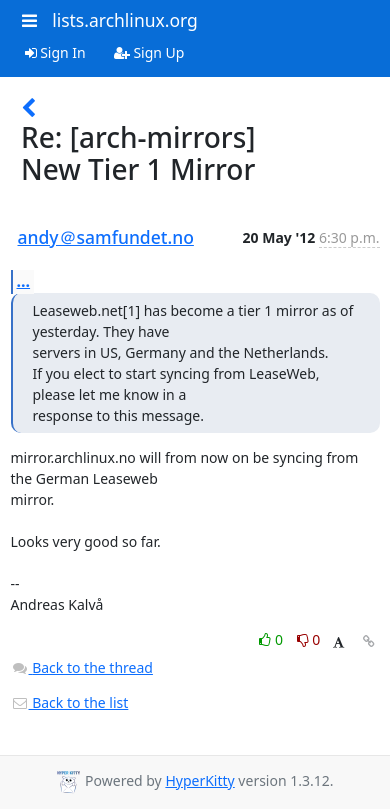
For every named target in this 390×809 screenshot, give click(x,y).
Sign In (55, 52)
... (24, 281)
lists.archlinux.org (125, 20)
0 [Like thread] (272, 639)
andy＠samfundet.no (106, 237)
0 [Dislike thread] (309, 639)
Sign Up (149, 52)
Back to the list (70, 702)
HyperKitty (199, 780)
